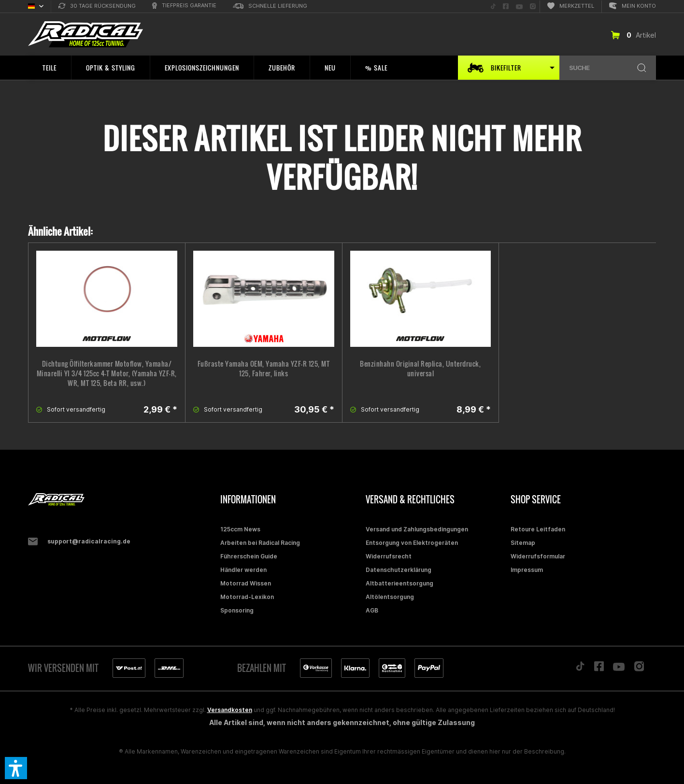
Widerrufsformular (538, 556)
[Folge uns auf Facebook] (506, 7)
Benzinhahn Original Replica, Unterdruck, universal (420, 369)
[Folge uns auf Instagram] (533, 7)
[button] (16, 768)
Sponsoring (237, 610)
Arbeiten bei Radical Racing (260, 543)
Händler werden (243, 570)
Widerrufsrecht (389, 556)
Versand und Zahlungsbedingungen (417, 529)
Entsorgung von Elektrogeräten (412, 543)
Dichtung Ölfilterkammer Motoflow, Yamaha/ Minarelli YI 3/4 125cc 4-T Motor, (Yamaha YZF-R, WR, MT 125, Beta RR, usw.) (107, 373)
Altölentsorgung (390, 597)
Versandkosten (230, 710)
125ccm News (240, 529)
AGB (372, 610)
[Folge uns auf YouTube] (519, 7)
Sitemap (523, 543)
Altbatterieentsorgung (399, 583)
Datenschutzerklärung (399, 570)
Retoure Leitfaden (538, 529)
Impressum (527, 570)
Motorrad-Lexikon (247, 597)
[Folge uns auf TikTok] (493, 7)
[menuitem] (97, 7)
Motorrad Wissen (246, 583)
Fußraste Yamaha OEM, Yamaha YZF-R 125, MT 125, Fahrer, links (264, 369)
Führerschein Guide (249, 556)
